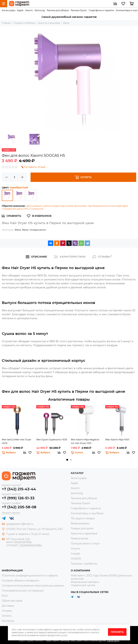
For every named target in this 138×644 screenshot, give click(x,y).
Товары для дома (82, 528)
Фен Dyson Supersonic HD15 (52, 440)
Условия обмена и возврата (20, 581)
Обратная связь (12, 601)
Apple (20, 10)
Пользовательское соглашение (23, 591)
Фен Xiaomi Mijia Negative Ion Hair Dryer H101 (85, 441)
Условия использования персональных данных (33, 586)
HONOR (76, 559)
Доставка (8, 606)
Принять (117, 632)
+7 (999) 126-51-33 (18, 498)
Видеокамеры (80, 523)
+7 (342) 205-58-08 (19, 507)
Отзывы (7, 611)
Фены (18, 230)
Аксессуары (9, 10)
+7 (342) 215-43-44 (19, 489)
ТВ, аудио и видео (83, 518)
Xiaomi (29, 10)
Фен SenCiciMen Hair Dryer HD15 (17, 441)
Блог (5, 596)
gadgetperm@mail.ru (20, 524)
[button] (67, 460)
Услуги (75, 549)
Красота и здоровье (84, 533)
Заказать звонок (11, 513)
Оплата (7, 616)
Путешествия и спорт (85, 544)
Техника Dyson (79, 10)
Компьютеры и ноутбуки (87, 513)
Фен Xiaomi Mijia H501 (117, 440)
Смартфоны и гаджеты (101, 10)
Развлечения (79, 538)
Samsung (40, 10)
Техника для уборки (58, 10)
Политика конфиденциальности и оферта (30, 576)
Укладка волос (38, 230)
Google (75, 554)
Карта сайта (113, 641)
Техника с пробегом (84, 564)
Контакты (8, 621)
